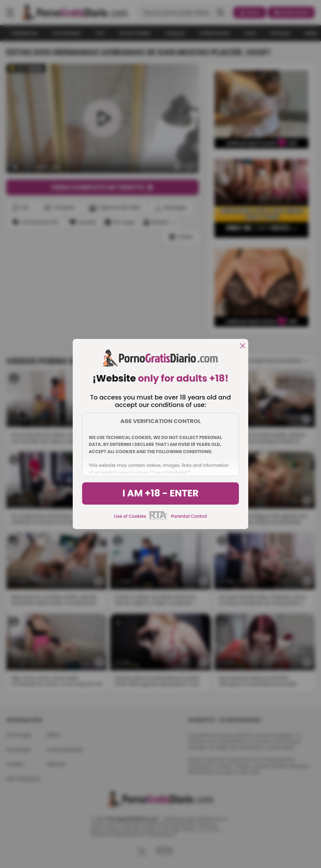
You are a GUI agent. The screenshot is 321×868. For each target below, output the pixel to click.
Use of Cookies (130, 516)
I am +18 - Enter (160, 493)
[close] (243, 346)
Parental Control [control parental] (189, 516)
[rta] (158, 519)
